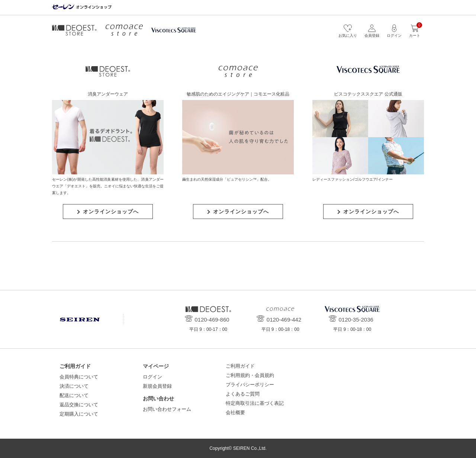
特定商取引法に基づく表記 (255, 403)
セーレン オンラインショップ (82, 7)
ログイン (152, 377)
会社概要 (235, 412)
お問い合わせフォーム (167, 409)
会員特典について (79, 377)
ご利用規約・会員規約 (250, 375)
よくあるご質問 (243, 394)
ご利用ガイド (240, 366)
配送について (74, 395)
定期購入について (79, 414)
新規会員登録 (157, 386)
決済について (74, 386)
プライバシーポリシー (250, 385)
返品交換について (79, 405)
